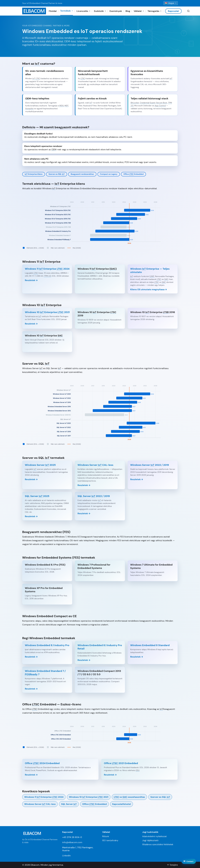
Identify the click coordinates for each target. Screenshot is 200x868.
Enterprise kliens (34, 174)
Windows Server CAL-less (40, 804)
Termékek (67, 11)
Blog (128, 11)
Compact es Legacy (109, 174)
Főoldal (53, 11)
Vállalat (139, 11)
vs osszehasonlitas (129, 797)
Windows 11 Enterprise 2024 (44, 797)
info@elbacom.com (72, 842)
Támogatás (155, 11)
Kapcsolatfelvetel (121, 804)
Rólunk (106, 836)
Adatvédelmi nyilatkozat (154, 836)
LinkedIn (66, 856)
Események (116, 11)
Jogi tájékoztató (150, 840)
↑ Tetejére (172, 865)
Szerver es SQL (57, 174)
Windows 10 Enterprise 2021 (89, 797)
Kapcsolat (173, 11)
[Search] (188, 11)
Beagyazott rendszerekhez (82, 174)
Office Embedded (134, 174)
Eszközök (100, 11)
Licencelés (83, 11)
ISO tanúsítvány (110, 840)
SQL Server (69, 804)
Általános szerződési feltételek (158, 844)
